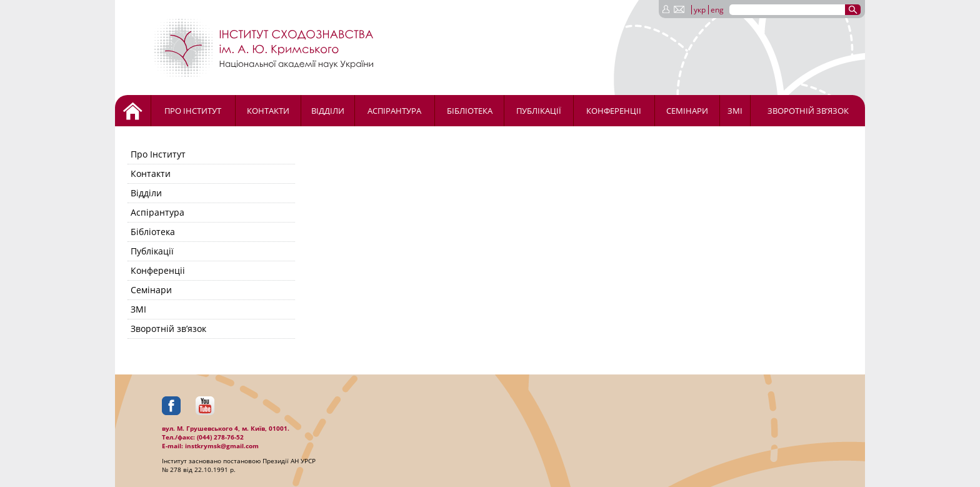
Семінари (687, 111)
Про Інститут (193, 111)
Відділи (328, 111)
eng (717, 10)
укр (700, 10)
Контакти (268, 111)
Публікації (539, 111)
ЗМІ (735, 111)
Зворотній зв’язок (808, 111)
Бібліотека (470, 111)
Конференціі (614, 111)
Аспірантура (394, 111)
